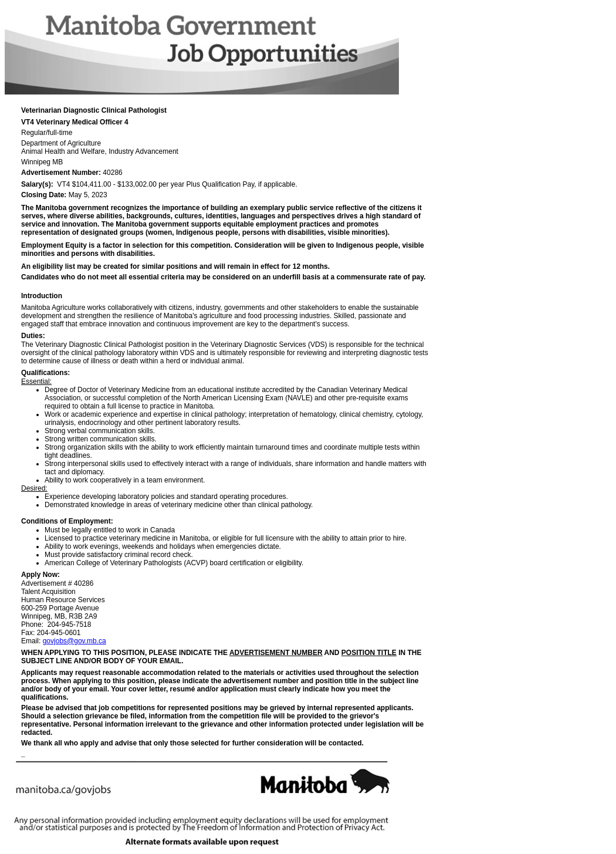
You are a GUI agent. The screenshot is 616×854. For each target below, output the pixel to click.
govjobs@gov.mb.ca (75, 641)
